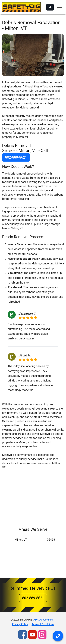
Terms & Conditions (43, 624)
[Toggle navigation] (59, 7)
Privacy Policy (20, 624)
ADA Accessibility (43, 620)
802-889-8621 (16, 157)
